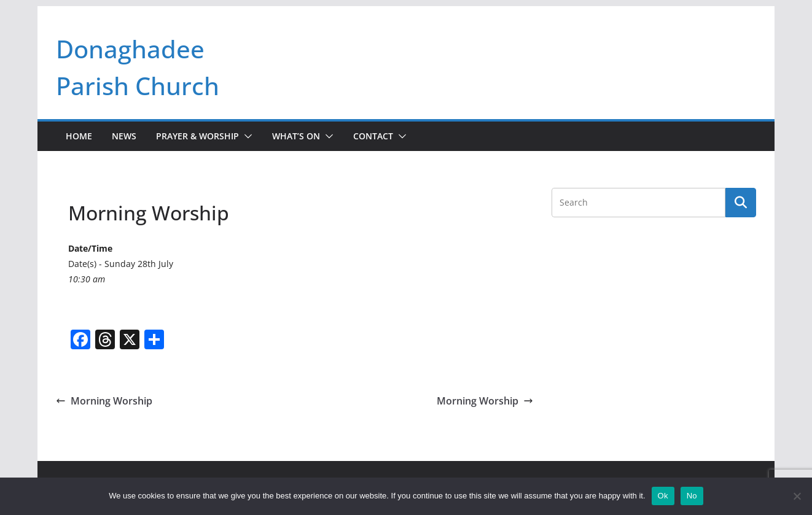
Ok (663, 496)
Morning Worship (104, 401)
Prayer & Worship (197, 136)
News (124, 136)
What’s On (296, 136)
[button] (246, 136)
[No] (797, 496)
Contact (373, 136)
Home (79, 136)
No (692, 496)
